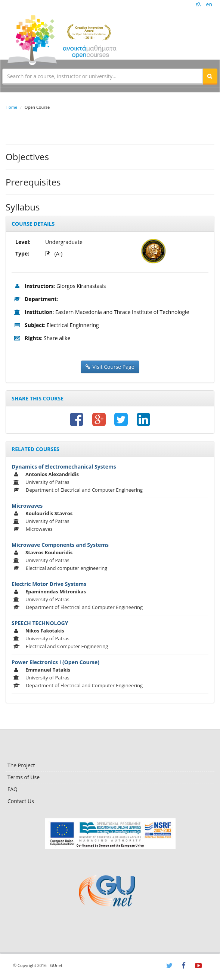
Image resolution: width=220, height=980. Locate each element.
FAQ (13, 789)
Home (11, 107)
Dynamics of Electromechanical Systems (64, 467)
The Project (21, 765)
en (209, 4)
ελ (198, 4)
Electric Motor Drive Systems (49, 584)
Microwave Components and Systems (60, 545)
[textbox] (103, 76)
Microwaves (27, 506)
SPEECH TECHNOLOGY (40, 623)
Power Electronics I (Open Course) (55, 662)
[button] (210, 76)
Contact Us (21, 801)
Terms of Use (24, 777)
